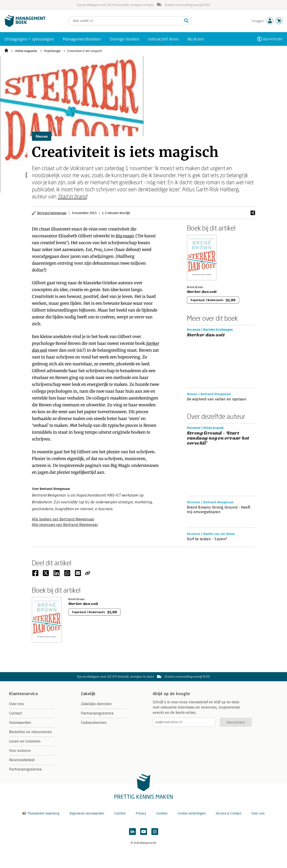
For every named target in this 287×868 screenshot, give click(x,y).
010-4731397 (273, 39)
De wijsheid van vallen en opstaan (217, 399)
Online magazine (26, 51)
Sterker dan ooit (202, 292)
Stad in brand (72, 196)
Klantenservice (23, 694)
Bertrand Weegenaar (52, 213)
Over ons (17, 704)
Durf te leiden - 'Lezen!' (207, 539)
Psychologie (52, 51)
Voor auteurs (20, 751)
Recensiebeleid (22, 760)
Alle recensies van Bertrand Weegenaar (65, 525)
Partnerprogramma (25, 769)
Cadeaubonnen (94, 723)
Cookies (162, 813)
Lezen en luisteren (25, 741)
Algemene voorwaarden (87, 813)
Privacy (141, 813)
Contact (16, 713)
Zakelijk (88, 694)
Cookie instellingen (192, 813)
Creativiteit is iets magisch (85, 51)
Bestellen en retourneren (31, 732)
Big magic (125, 236)
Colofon (120, 813)
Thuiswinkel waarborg (41, 813)
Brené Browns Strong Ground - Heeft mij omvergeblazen (219, 510)
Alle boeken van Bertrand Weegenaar (63, 519)
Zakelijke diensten (96, 704)
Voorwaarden (20, 723)
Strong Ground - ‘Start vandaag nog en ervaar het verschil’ (218, 438)
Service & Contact (229, 813)
